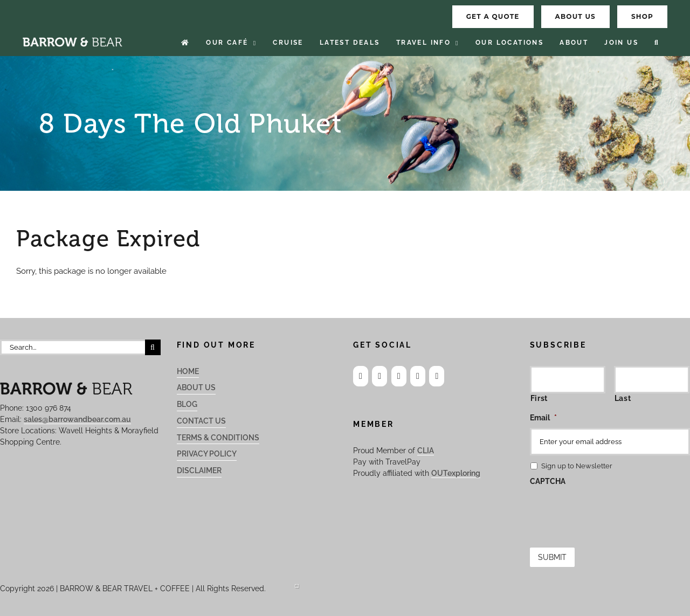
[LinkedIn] (399, 376)
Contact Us (201, 421)
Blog (187, 404)
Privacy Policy (207, 454)
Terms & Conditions (218, 438)
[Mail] (418, 376)
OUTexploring (456, 473)
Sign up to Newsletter (577, 466)
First (539, 398)
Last (623, 398)
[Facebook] (361, 376)
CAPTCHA (548, 481)
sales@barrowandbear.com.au (77, 419)
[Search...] (73, 347)
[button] (657, 43)
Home (188, 371)
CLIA (426, 451)
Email (543, 418)
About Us (196, 387)
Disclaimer (199, 470)
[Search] (153, 347)
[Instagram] (379, 376)
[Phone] (437, 376)
